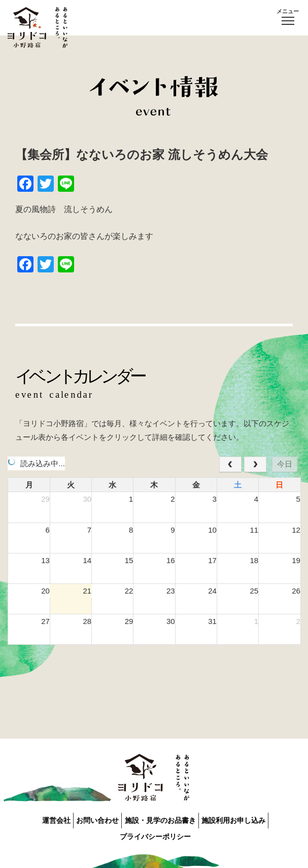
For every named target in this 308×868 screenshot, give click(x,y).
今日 (285, 464)
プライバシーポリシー (158, 831)
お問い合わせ (92, 819)
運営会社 (41, 819)
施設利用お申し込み (248, 819)
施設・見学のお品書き (165, 819)
